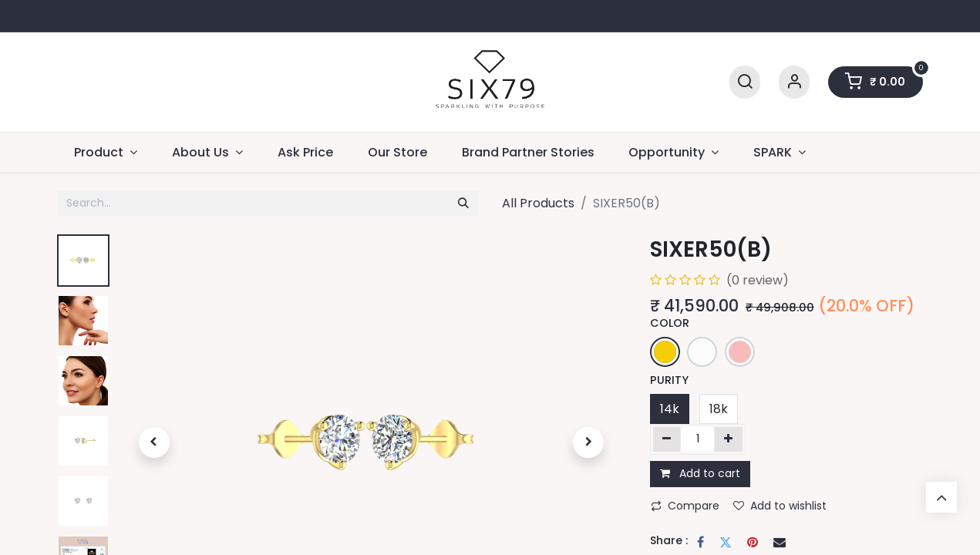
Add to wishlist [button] (780, 506)
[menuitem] (306, 152)
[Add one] (728, 439)
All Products (538, 203)
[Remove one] (667, 439)
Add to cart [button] (700, 473)
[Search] (745, 82)
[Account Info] (794, 82)
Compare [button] (685, 506)
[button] (154, 442)
